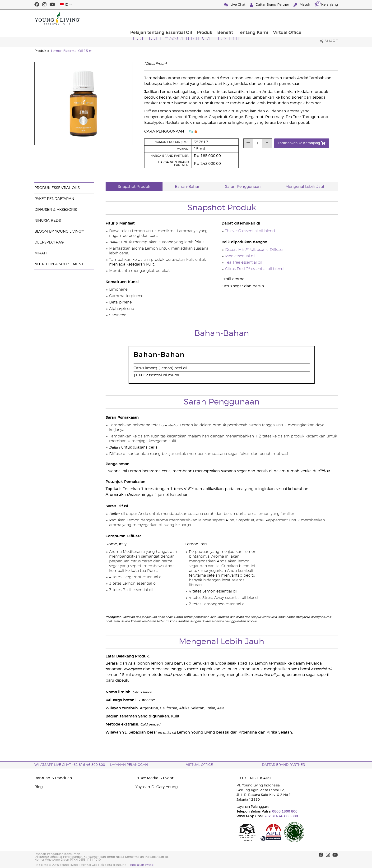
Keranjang (326, 4)
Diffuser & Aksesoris (56, 210)
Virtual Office (321, 19)
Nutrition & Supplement (59, 264)
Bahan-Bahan (188, 187)
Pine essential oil (240, 256)
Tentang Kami (287, 19)
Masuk (302, 5)
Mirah (41, 253)
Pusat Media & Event (154, 778)
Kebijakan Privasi (142, 865)
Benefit (258, 19)
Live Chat (235, 5)
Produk (238, 19)
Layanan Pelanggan (129, 765)
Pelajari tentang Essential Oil (194, 19)
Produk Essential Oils (57, 188)
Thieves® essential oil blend (250, 231)
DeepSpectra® (49, 242)
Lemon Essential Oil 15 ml (72, 51)
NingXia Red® (48, 221)
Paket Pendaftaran (54, 199)
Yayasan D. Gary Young (157, 787)
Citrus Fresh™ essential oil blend (254, 269)
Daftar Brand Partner (270, 5)
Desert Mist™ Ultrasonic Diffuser (254, 250)
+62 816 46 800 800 (281, 816)
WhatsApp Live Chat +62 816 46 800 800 (70, 765)
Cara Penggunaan (165, 131)
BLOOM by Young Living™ (59, 232)
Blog (39, 787)
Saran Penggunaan (243, 187)
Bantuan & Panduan (53, 778)
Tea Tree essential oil (244, 262)
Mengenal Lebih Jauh (305, 187)
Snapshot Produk (134, 187)
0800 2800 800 (284, 812)
